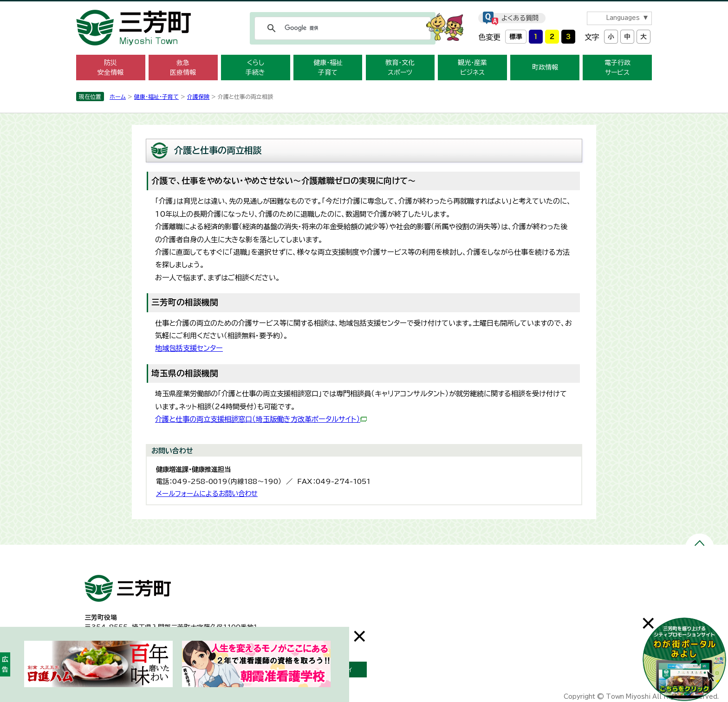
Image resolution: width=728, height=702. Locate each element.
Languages (623, 18)
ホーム (118, 97)
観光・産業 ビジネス (472, 68)
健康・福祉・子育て (156, 97)
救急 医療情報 (183, 68)
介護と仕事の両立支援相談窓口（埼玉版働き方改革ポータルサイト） (261, 419)
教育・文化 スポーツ (400, 68)
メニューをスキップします (364, 6)
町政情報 (545, 67)
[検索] (341, 28)
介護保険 (198, 97)
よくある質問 (520, 18)
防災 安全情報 (110, 68)
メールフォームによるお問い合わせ (207, 493)
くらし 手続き (255, 68)
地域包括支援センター (189, 348)
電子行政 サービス (617, 68)
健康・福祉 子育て (328, 68)
